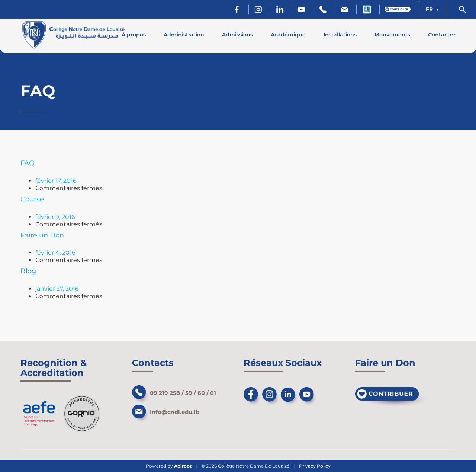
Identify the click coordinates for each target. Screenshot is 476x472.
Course (32, 199)
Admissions (237, 35)
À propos (134, 35)
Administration (184, 35)
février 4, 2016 (55, 253)
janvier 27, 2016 (57, 289)
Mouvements (392, 35)
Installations (340, 35)
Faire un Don (42, 235)
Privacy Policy (315, 466)
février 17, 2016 (56, 181)
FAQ (28, 163)
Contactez (442, 35)
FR (430, 9)
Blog (28, 271)
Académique (288, 35)
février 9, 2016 (55, 217)
